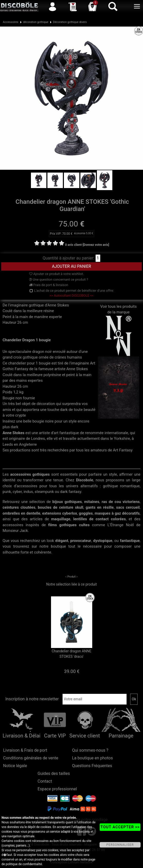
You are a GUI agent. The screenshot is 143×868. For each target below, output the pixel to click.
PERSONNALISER (120, 845)
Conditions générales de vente (31, 758)
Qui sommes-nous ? (90, 750)
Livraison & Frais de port (25, 750)
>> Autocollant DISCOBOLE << (71, 295)
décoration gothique (36, 22)
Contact (45, 781)
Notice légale (15, 766)
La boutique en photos (92, 758)
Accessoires (11, 22)
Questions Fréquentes (92, 766)
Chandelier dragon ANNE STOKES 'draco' (71, 654)
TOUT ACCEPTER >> (120, 827)
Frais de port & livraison (49, 285)
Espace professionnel (57, 789)
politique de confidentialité (24, 864)
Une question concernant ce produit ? (59, 279)
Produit (71, 577)
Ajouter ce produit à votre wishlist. (56, 274)
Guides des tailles (54, 773)
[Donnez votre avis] (96, 245)
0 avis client (73, 245)
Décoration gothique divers (70, 22)
